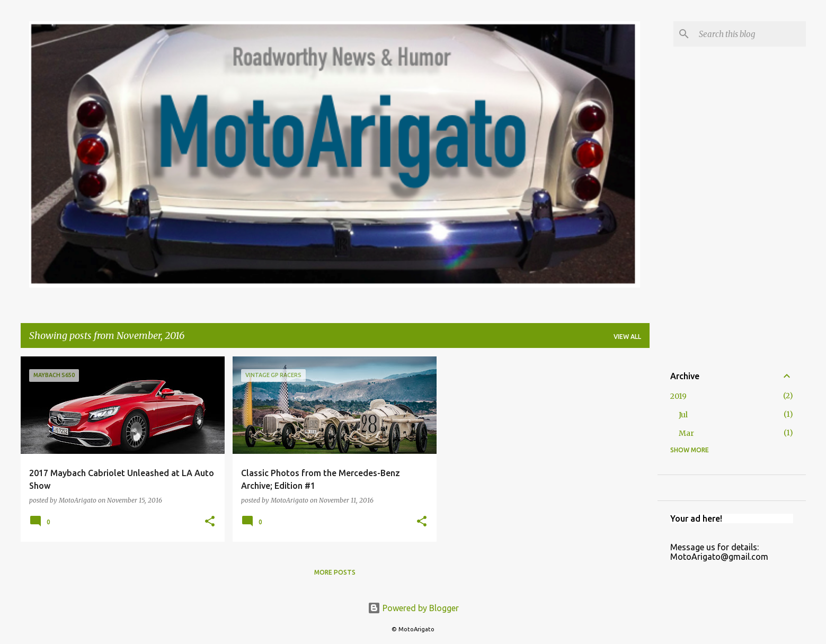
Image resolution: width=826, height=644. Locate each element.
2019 (678, 396)
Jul (683, 415)
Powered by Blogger (413, 608)
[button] (210, 522)
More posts (335, 572)
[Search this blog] (750, 34)
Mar (686, 433)
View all (627, 337)
